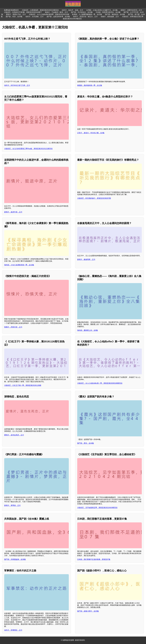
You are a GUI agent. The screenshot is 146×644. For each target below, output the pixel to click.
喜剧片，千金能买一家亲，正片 (56, 12)
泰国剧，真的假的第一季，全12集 (90, 85)
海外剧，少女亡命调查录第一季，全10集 (19, 265)
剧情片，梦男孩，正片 (12, 505)
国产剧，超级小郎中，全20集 (88, 611)
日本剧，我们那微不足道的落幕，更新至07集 (94, 559)
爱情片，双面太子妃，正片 (16, 14)
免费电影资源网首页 (11, 10)
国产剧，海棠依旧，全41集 (115, 14)
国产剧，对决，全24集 (14, 17)
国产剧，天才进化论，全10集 (82, 12)
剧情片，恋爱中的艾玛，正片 (131, 10)
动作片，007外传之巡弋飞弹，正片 (17, 85)
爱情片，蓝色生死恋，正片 (14, 435)
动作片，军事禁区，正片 (13, 630)
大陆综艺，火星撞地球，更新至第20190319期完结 (40, 10)
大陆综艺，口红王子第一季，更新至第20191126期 (23, 385)
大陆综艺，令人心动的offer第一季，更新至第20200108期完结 (100, 383)
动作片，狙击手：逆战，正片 (72, 10)
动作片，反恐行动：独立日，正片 (85, 17)
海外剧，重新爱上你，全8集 (88, 330)
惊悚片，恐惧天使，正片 (13, 327)
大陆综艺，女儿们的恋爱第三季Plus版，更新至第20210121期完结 (28, 149)
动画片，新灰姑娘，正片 (110, 17)
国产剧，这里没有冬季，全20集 (58, 17)
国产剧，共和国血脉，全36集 (15, 559)
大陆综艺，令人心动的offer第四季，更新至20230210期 (49, 14)
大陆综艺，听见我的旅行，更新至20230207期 (94, 198)
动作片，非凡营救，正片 (35, 17)
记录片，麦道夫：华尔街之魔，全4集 (91, 133)
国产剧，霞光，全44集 (86, 443)
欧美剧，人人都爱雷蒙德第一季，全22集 (87, 14)
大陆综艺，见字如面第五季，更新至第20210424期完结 (97, 508)
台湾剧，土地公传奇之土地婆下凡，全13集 (102, 10)
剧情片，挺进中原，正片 (13, 212)
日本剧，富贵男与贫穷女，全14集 (108, 12)
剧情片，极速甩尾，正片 (86, 259)
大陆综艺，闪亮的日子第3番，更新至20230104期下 (23, 12)
